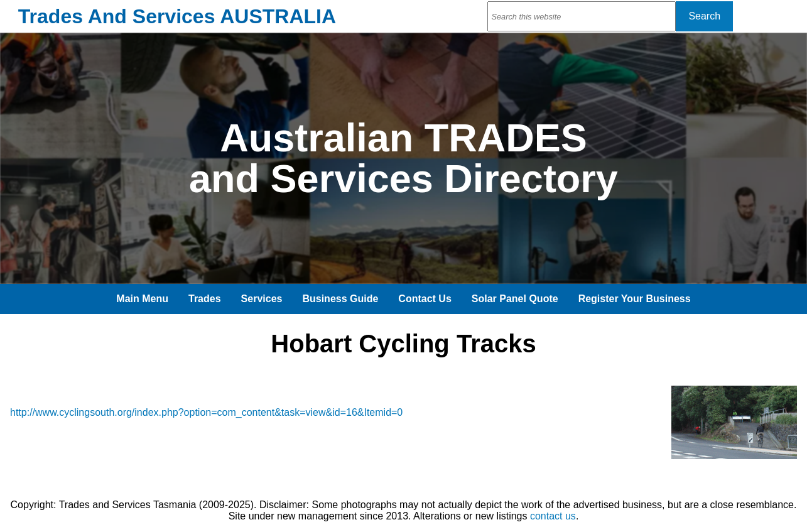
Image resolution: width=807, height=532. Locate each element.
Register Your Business (635, 299)
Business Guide (340, 299)
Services (262, 299)
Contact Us (425, 299)
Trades (205, 299)
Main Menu (142, 299)
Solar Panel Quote (515, 299)
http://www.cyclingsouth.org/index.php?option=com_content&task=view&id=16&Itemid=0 (206, 412)
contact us (553, 516)
